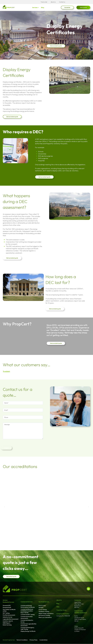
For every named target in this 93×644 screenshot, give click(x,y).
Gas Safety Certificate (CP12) (9, 610)
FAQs (58, 607)
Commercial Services (27, 602)
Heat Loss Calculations (45, 617)
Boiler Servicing (7, 625)
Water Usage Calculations (46, 614)
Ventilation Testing (44, 612)
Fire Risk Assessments (9, 615)
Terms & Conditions (22, 640)
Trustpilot (6, 371)
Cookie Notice (43, 640)
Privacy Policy (34, 640)
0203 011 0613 (79, 611)
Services (35, 7)
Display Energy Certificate (28, 631)
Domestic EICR (7, 608)
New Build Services (44, 602)
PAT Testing (6, 613)
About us (53, 2)
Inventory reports (8, 621)
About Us (59, 600)
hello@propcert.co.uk (81, 613)
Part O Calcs (42, 606)
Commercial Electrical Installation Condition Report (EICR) (27, 611)
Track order (44, 2)
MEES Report (6, 623)
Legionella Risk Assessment (11, 619)
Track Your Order (61, 610)
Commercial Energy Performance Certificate (28, 606)
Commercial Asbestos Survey (27, 621)
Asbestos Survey (7, 617)
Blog (43, 7)
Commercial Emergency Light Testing (27, 628)
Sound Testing (43, 610)
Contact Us (78, 600)
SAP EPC (41, 608)
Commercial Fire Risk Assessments (27, 617)
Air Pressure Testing (44, 615)
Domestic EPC (7, 606)
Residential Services (8, 602)
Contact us (62, 2)
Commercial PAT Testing (28, 615)
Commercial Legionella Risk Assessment (28, 625)
